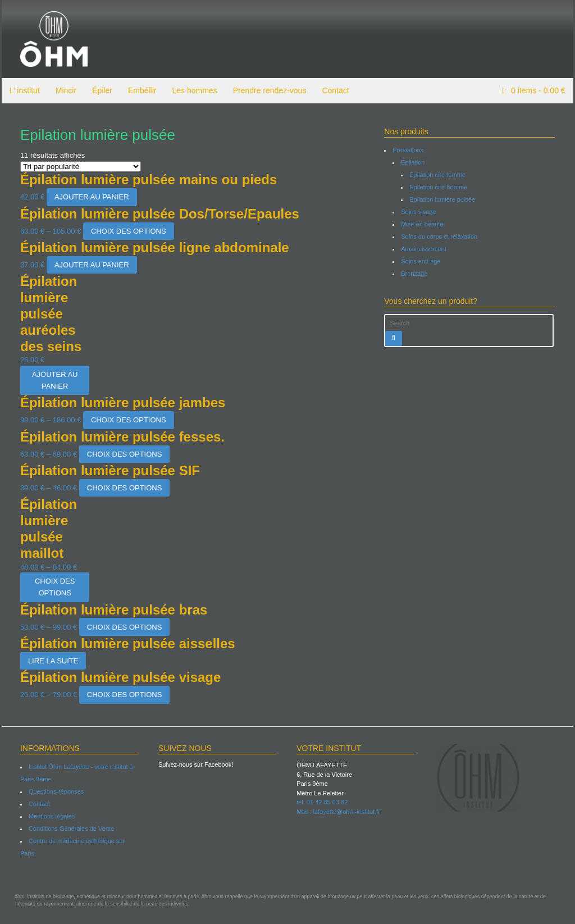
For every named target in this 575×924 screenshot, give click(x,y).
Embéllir (141, 90)
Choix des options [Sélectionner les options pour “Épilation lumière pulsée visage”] (122, 695)
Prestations (409, 150)
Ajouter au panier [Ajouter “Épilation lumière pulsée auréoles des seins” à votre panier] (53, 380)
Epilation (413, 162)
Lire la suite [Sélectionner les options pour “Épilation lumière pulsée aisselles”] (52, 661)
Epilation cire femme (438, 175)
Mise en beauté (423, 224)
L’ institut (23, 90)
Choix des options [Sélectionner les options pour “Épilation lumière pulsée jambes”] (127, 420)
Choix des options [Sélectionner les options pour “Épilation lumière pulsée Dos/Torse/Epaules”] (127, 231)
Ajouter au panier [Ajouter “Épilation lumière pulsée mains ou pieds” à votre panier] (90, 197)
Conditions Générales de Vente (70, 829)
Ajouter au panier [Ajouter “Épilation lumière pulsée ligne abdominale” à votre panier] (90, 265)
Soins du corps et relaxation (440, 236)
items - (539, 90)
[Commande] (79, 167)
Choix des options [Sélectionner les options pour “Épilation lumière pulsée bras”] (122, 627)
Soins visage (419, 212)
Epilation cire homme (439, 187)
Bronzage (415, 274)
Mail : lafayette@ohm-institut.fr (338, 812)
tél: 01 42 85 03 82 (322, 802)
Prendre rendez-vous (268, 90)
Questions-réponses (54, 791)
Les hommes (193, 90)
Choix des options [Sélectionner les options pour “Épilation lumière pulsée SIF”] (122, 488)
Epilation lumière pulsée (443, 199)
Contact (334, 90)
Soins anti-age (421, 261)
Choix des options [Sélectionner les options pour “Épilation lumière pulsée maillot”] (53, 587)
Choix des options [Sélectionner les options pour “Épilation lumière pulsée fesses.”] (122, 454)
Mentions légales (50, 816)
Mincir (64, 90)
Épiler (101, 90)
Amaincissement (424, 249)
